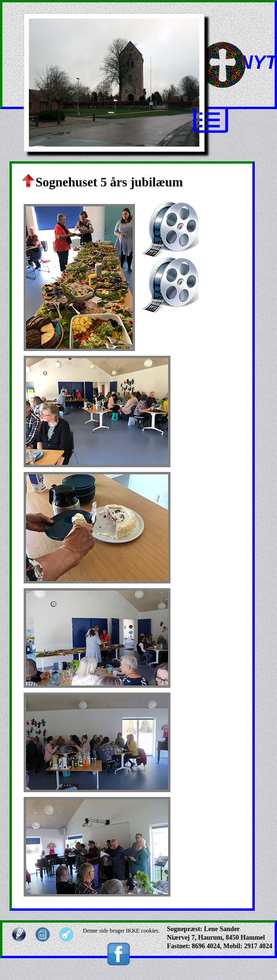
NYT (258, 62)
